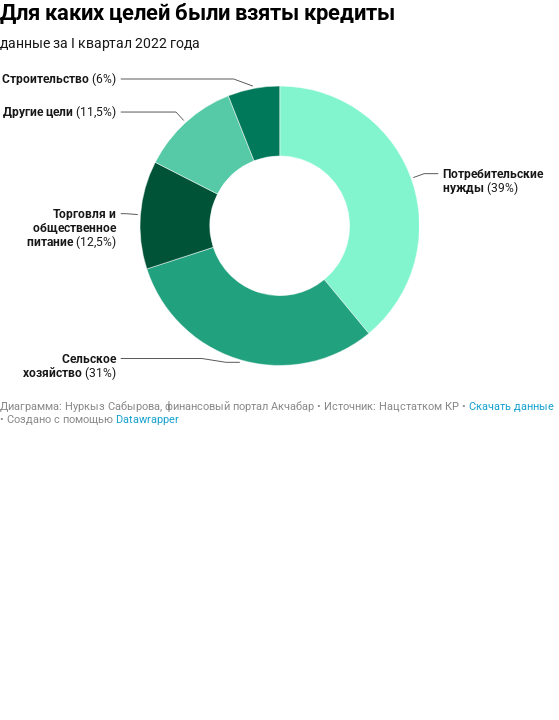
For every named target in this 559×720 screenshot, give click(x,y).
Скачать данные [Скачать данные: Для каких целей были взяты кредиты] (511, 406)
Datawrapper (147, 419)
